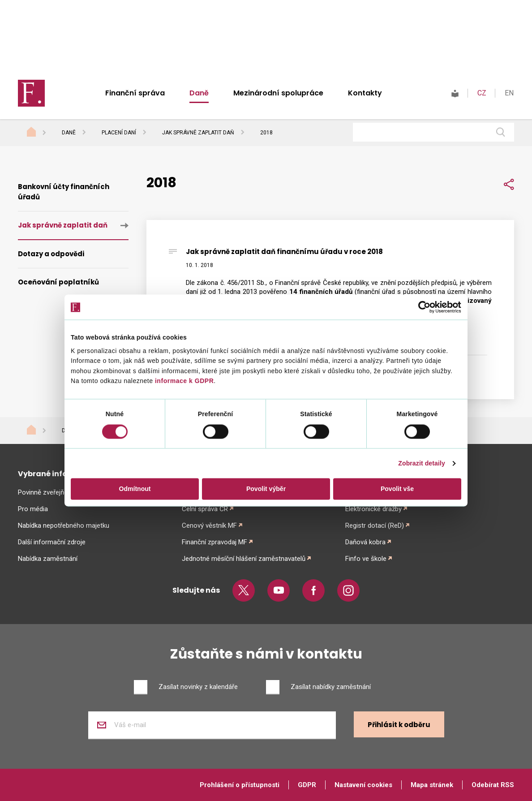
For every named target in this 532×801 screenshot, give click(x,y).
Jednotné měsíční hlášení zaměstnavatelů (244, 559)
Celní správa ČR (205, 509)
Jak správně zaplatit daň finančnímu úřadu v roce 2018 (284, 252)
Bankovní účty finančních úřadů (64, 192)
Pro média (33, 509)
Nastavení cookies (363, 785)
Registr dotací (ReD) (375, 525)
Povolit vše (397, 489)
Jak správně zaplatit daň (198, 133)
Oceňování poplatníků (58, 282)
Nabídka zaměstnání (48, 559)
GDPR (307, 785)
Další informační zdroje (52, 542)
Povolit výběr (266, 489)
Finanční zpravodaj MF (215, 542)
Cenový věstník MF (209, 525)
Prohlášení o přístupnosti (240, 785)
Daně (199, 93)
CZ (482, 93)
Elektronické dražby (373, 509)
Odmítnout (135, 489)
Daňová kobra (365, 542)
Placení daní (119, 133)
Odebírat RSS (493, 785)
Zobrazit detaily (422, 463)
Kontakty (365, 93)
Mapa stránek (432, 785)
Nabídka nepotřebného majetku (64, 525)
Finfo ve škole (366, 559)
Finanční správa (135, 93)
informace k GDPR (184, 381)
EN (509, 93)
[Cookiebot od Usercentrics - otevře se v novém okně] (422, 307)
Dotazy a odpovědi (51, 254)
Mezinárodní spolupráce (278, 93)
